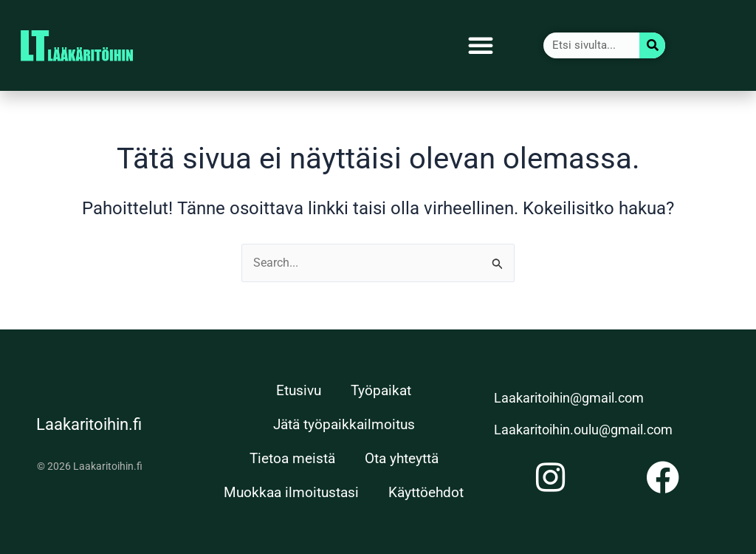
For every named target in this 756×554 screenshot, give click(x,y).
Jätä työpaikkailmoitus (344, 424)
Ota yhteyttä (402, 458)
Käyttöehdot (426, 492)
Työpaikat (381, 390)
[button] (481, 45)
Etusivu (299, 390)
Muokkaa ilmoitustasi (291, 492)
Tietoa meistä (292, 458)
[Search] (652, 45)
